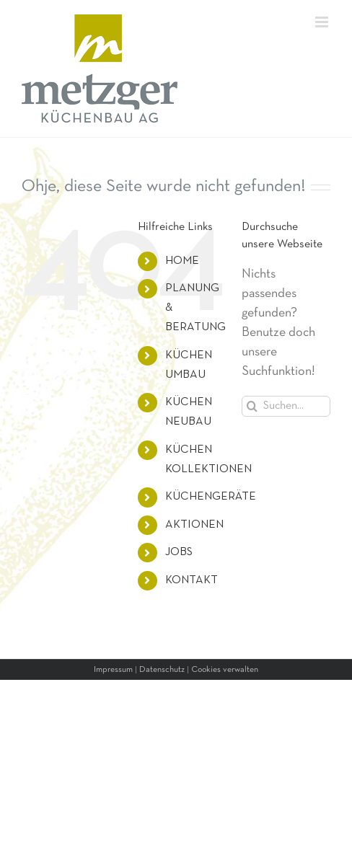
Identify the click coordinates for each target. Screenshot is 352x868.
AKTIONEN (194, 525)
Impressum (113, 670)
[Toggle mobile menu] (323, 22)
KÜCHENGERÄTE (211, 497)
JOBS (179, 552)
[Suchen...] (286, 406)
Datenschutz (162, 670)
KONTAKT (192, 580)
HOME (182, 261)
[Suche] (252, 406)
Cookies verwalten (225, 670)
